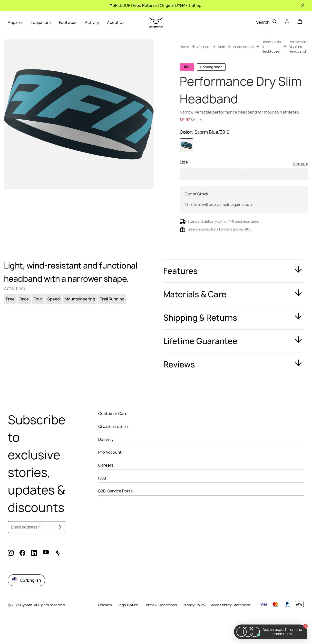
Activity (92, 22)
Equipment (41, 22)
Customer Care (113, 433)
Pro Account (110, 471)
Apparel (15, 22)
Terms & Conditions (161, 624)
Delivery (106, 458)
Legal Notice (128, 624)
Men (222, 47)
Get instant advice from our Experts (230, 134)
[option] (186, 164)
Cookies (105, 624)
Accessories (243, 47)
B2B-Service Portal (116, 510)
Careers (106, 484)
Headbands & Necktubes (271, 47)
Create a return (113, 445)
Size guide (302, 183)
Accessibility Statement (231, 624)
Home (185, 47)
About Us (116, 22)
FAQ (102, 497)
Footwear (68, 22)
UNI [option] (245, 193)
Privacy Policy (194, 624)
